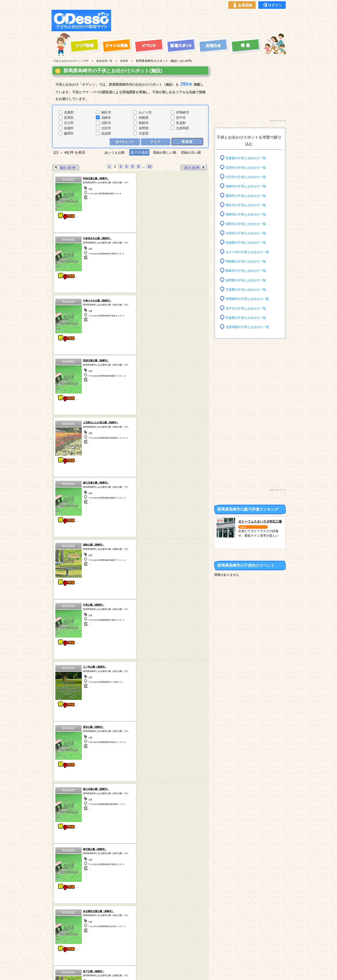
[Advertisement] (200, 21)
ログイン (272, 5)
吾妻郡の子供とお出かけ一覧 (247, 158)
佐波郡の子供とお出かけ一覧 (247, 243)
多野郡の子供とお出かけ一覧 (247, 280)
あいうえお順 (113, 152)
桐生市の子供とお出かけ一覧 (247, 205)
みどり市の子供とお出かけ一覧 (249, 252)
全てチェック (125, 142)
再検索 (187, 141)
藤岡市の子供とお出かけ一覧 (247, 196)
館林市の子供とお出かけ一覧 (247, 271)
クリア (156, 142)
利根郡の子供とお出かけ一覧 (247, 261)
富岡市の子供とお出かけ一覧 (247, 167)
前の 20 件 (65, 167)
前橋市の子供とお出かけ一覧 (247, 186)
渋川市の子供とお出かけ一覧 (247, 177)
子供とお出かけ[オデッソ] (149, 971)
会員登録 (242, 5)
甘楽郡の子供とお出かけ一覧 (247, 290)
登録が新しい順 (165, 152)
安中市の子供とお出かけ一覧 (247, 308)
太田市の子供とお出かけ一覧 (247, 233)
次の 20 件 (195, 167)
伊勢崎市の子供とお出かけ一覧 (249, 299)
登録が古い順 (193, 152)
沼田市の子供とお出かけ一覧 (247, 224)
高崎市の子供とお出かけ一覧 (247, 214)
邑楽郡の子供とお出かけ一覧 (247, 318)
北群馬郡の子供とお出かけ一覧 (249, 327)
